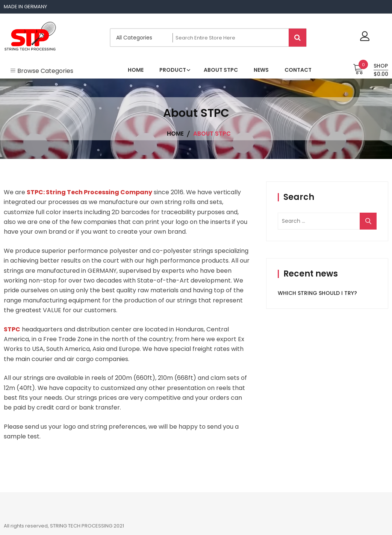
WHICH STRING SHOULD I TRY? (317, 293)
